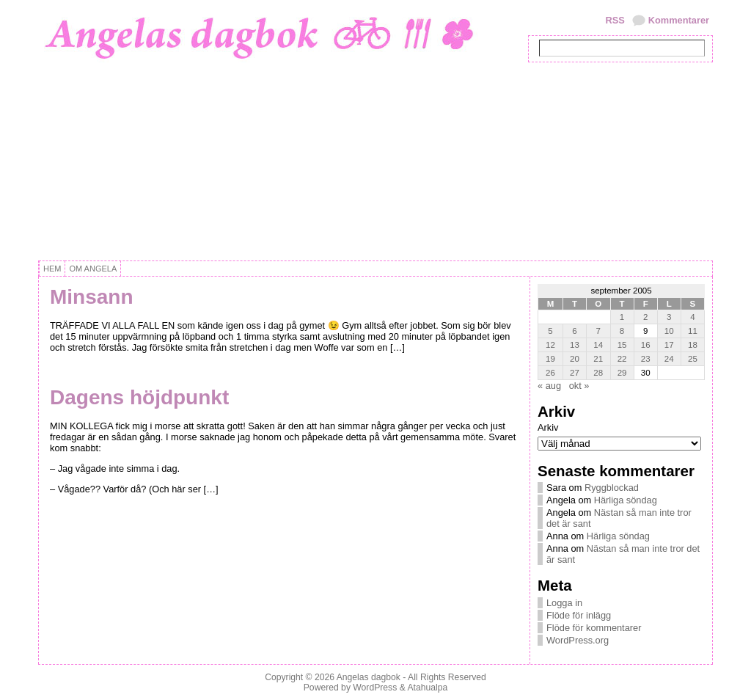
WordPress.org (578, 640)
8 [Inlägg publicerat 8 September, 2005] (622, 331)
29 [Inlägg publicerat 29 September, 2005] (622, 373)
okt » (579, 386)
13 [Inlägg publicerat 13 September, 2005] (575, 345)
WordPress (375, 688)
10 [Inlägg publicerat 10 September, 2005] (669, 331)
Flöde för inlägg (579, 615)
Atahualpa (427, 688)
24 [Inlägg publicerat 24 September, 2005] (669, 359)
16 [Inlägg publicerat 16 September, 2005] (646, 345)
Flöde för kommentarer (594, 628)
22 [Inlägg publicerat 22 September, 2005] (622, 359)
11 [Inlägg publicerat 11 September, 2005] (693, 331)
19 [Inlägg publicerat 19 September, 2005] (550, 359)
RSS (615, 20)
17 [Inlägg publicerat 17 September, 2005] (669, 345)
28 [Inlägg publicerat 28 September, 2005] (598, 373)
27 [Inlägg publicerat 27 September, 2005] (575, 373)
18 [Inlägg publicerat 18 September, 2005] (693, 345)
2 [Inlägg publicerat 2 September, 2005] (645, 317)
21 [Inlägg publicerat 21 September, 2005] (598, 359)
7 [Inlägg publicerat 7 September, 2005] (598, 331)
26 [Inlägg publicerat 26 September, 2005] (550, 373)
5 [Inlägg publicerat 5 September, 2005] (550, 331)
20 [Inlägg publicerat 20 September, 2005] (575, 359)
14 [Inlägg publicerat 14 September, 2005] (598, 345)
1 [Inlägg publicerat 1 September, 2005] (622, 317)
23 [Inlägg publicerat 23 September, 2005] (646, 359)
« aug (549, 386)
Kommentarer (679, 20)
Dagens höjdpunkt (139, 397)
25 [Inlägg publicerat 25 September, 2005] (693, 359)
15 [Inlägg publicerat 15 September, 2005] (622, 345)
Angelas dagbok (369, 677)
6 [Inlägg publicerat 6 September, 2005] (574, 331)
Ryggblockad (612, 488)
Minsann (92, 297)
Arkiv (548, 427)
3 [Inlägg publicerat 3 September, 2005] (669, 317)
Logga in (564, 603)
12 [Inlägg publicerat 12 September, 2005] (550, 345)
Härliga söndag (626, 500)
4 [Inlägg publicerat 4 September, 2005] (692, 317)
